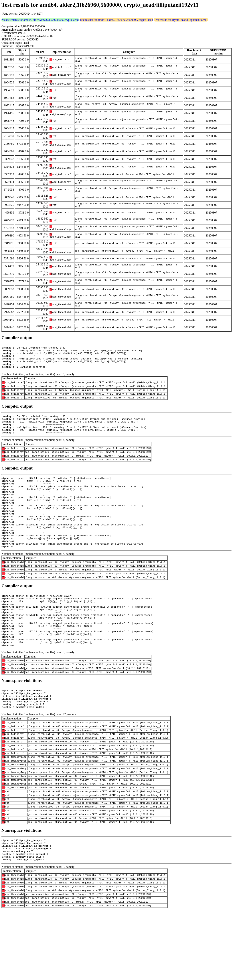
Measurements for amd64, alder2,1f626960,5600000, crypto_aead (40, 20)
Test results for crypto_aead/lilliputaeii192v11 (181, 20)
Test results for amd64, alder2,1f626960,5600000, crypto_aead (116, 20)
